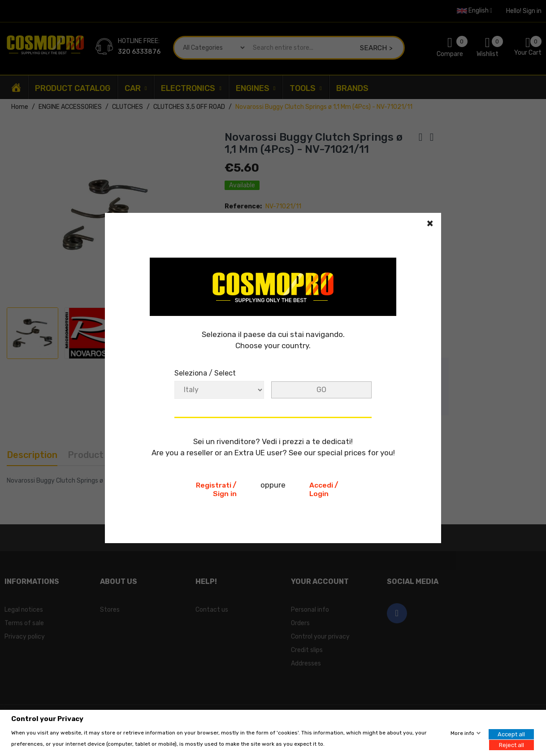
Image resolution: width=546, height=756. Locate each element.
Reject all (511, 745)
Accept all (511, 734)
